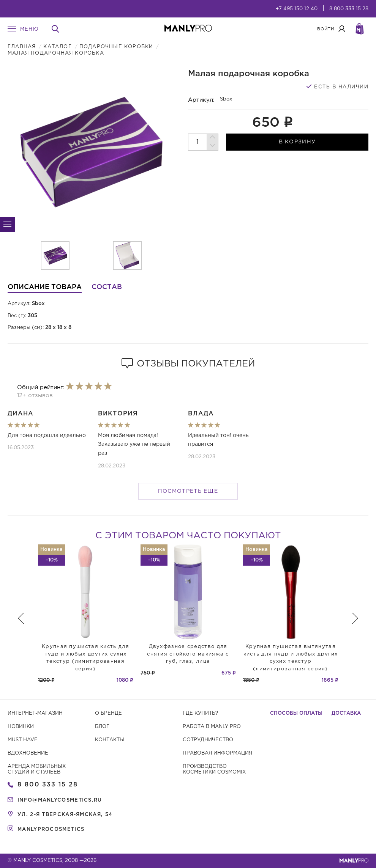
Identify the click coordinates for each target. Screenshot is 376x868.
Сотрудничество (208, 740)
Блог (102, 727)
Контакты (110, 740)
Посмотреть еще (188, 491)
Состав (107, 287)
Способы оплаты (296, 713)
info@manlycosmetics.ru (60, 800)
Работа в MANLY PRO (212, 727)
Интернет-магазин (35, 713)
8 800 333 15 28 (349, 9)
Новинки (21, 727)
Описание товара (45, 287)
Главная (22, 47)
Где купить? (200, 713)
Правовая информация (217, 753)
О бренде (108, 713)
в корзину (297, 142)
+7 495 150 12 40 (297, 9)
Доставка (346, 713)
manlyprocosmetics (51, 829)
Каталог (57, 47)
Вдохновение (28, 753)
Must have (23, 740)
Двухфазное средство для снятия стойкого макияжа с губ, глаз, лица (188, 654)
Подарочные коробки (116, 47)
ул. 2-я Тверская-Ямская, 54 (65, 815)
